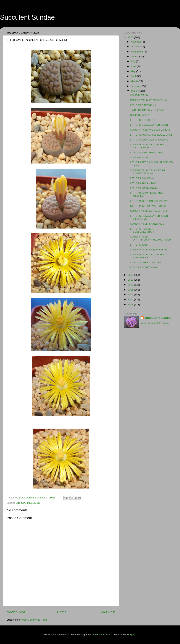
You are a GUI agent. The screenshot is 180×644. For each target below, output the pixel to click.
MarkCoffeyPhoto (101, 635)
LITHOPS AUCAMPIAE (143, 183)
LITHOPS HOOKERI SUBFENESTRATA (142, 230)
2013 (131, 304)
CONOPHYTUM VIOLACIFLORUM (150, 130)
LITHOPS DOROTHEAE (144, 267)
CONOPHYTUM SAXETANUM (147, 224)
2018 (131, 280)
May (133, 71)
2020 (131, 37)
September (137, 52)
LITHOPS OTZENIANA (143, 105)
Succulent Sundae (27, 17)
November (137, 42)
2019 (131, 275)
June (134, 66)
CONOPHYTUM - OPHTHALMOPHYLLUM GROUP (151, 238)
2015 (131, 295)
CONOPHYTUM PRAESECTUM (148, 100)
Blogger (131, 635)
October (136, 47)
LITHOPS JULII (139, 245)
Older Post (107, 612)
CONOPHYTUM (139, 95)
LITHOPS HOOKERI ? (143, 120)
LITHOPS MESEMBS (28, 503)
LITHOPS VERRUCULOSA (145, 263)
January (136, 91)
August (135, 56)
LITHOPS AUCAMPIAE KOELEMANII (151, 135)
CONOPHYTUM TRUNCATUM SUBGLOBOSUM (148, 172)
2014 (131, 299)
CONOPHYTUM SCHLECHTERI (149, 211)
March (135, 81)
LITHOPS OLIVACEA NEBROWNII (150, 125)
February (136, 86)
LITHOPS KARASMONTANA (146, 153)
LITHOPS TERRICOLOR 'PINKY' (149, 201)
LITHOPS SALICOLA (142, 178)
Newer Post (16, 612)
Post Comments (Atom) (35, 620)
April (134, 76)
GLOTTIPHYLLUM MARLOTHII (148, 206)
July (133, 61)
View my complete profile (155, 323)
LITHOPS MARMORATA (144, 188)
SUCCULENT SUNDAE (158, 318)
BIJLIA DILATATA (140, 115)
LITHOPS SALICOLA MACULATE (149, 140)
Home (62, 612)
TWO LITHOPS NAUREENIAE (147, 110)
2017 (131, 285)
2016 (131, 290)
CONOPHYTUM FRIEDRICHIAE (149, 250)
